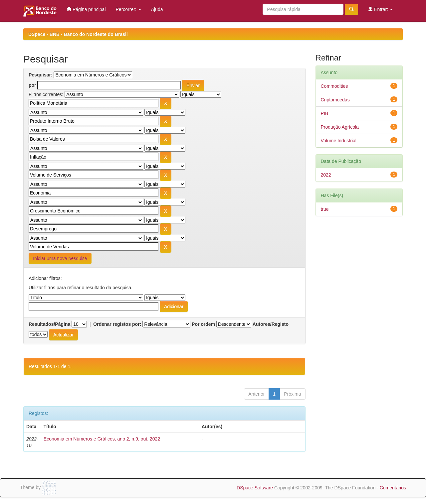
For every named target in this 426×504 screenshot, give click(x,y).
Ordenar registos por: (117, 324)
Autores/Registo (271, 324)
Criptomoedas (335, 100)
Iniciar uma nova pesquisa (60, 258)
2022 (326, 175)
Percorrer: (128, 9)
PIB (325, 113)
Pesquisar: (41, 75)
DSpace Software (255, 488)
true (325, 209)
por (32, 85)
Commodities (334, 86)
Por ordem (203, 324)
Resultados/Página (49, 324)
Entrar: (380, 9)
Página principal (86, 9)
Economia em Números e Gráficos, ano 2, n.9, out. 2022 (102, 439)
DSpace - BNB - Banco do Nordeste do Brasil (78, 34)
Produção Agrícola (340, 127)
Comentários (393, 488)
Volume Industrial (339, 141)
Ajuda (157, 9)
